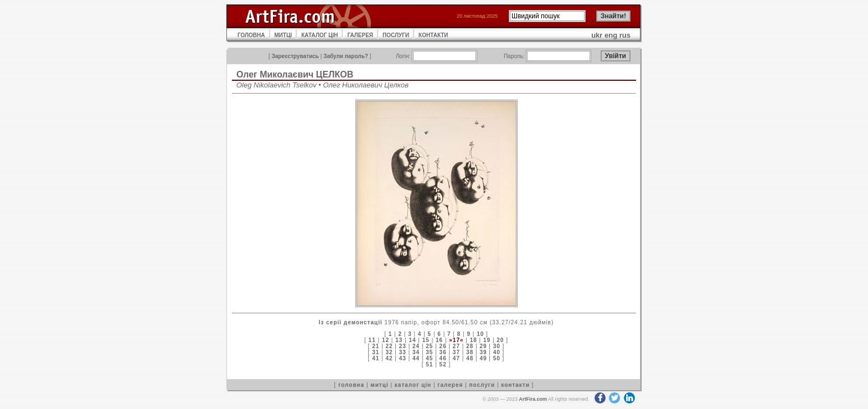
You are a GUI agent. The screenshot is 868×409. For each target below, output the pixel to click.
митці (379, 385)
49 (483, 358)
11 (372, 340)
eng (611, 35)
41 (376, 358)
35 (429, 352)
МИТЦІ (283, 35)
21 (376, 346)
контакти (515, 385)
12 (386, 340)
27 (456, 346)
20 (500, 340)
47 (456, 358)
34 (416, 352)
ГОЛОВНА (251, 35)
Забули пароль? (346, 56)
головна (351, 385)
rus (625, 35)
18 (474, 340)
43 (403, 358)
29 (483, 346)
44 (416, 358)
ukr (597, 35)
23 (403, 346)
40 (497, 352)
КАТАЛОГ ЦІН (319, 35)
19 (487, 340)
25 (429, 346)
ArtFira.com (533, 399)
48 (470, 358)
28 (470, 346)
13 (399, 340)
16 (439, 340)
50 (497, 358)
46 (443, 358)
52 (443, 364)
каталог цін (413, 385)
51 (429, 364)
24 (416, 346)
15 (426, 340)
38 (470, 352)
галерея (450, 385)
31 (376, 352)
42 (389, 358)
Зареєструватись (295, 56)
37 (456, 352)
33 (403, 352)
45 (429, 358)
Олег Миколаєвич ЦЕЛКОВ (295, 74)
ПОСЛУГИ (396, 35)
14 (412, 340)
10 (480, 334)
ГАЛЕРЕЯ (360, 35)
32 (389, 352)
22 (389, 346)
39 (483, 352)
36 (443, 352)
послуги (482, 385)
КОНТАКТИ (433, 35)
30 (497, 346)
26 (443, 346)
